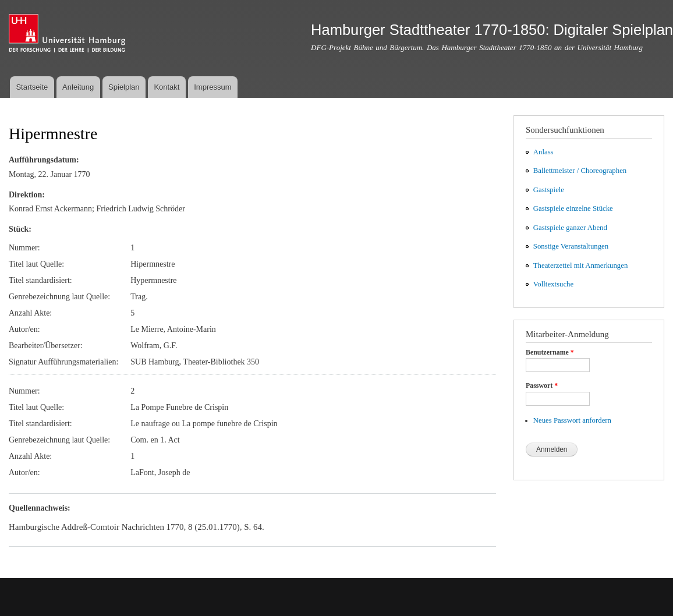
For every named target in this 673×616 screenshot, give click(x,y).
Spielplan (124, 87)
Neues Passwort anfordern (572, 420)
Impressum (212, 87)
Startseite (32, 87)
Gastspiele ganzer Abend (570, 228)
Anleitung (78, 87)
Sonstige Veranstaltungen (571, 246)
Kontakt (167, 87)
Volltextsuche (553, 284)
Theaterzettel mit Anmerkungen (581, 265)
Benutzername (550, 352)
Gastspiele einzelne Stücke (573, 208)
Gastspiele (549, 190)
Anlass (543, 152)
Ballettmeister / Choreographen (580, 171)
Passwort (542, 385)
